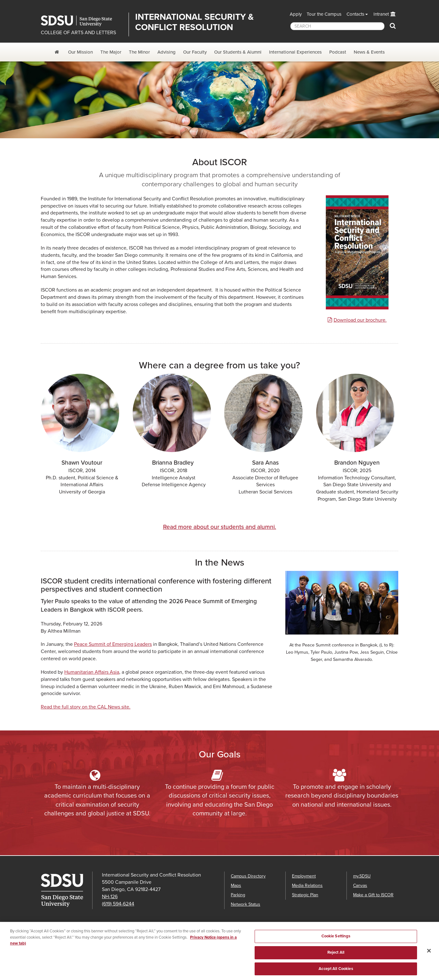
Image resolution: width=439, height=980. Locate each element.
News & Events (369, 52)
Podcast (338, 52)
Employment (304, 876)
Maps (236, 885)
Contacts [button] (355, 14)
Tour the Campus (324, 14)
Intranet (381, 14)
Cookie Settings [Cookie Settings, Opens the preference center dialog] (336, 939)
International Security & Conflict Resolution (194, 22)
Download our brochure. (360, 320)
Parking (238, 895)
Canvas (360, 885)
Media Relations (307, 885)
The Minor (139, 52)
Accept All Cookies (336, 971)
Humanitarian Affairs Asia (92, 672)
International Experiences (295, 52)
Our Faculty (195, 52)
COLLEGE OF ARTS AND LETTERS (78, 33)
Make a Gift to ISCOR (373, 895)
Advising (167, 52)
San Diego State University (82, 21)
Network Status (246, 904)
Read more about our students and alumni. (220, 527)
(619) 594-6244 (118, 904)
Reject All (336, 955)
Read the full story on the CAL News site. (86, 707)
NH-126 (110, 897)
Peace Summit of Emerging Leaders (113, 644)
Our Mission (80, 52)
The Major (111, 52)
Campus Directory (248, 876)
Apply (296, 14)
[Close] (429, 953)
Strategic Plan (305, 895)
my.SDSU (362, 876)
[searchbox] (337, 26)
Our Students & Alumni (238, 52)
